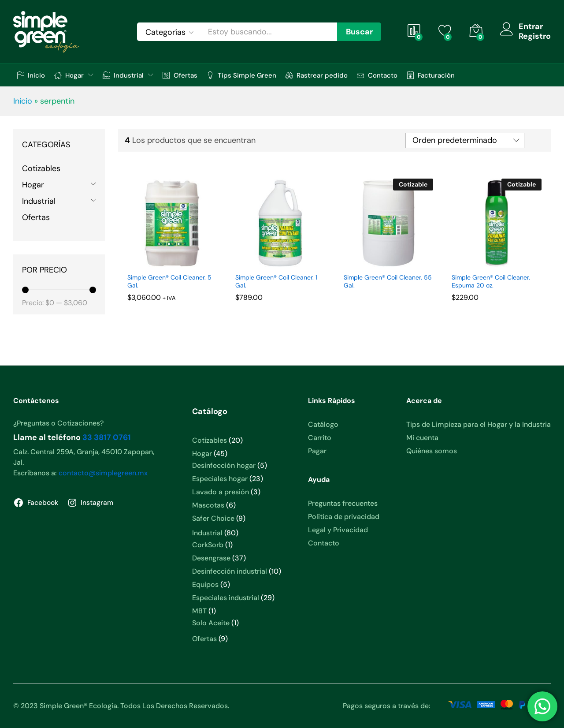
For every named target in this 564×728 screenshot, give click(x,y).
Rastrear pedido (317, 75)
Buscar (359, 32)
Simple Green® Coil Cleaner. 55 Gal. (388, 281)
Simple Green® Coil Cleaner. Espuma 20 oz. (491, 281)
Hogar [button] (69, 75)
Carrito (320, 438)
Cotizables (41, 168)
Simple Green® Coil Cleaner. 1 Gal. (276, 281)
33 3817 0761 (107, 437)
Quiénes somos (432, 451)
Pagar (317, 451)
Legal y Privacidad (338, 530)
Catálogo (323, 424)
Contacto (377, 75)
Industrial (39, 201)
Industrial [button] (123, 75)
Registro (535, 37)
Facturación (431, 75)
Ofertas (180, 75)
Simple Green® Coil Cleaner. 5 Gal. (169, 281)
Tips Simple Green (241, 75)
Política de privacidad (344, 517)
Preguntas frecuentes (343, 503)
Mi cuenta (422, 438)
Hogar (33, 185)
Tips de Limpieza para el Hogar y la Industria (479, 424)
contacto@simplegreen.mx (103, 473)
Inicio (31, 75)
